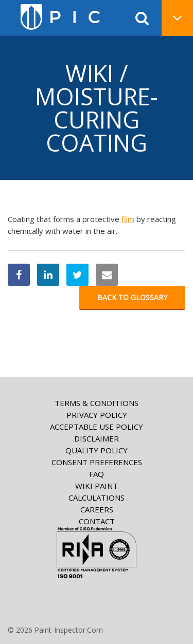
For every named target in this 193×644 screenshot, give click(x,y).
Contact (97, 521)
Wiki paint (97, 486)
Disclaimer (97, 438)
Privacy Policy (97, 415)
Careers (97, 509)
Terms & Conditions (97, 403)
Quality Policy (97, 450)
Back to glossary (132, 297)
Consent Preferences (97, 462)
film (128, 219)
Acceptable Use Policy (97, 427)
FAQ (97, 474)
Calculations (97, 498)
